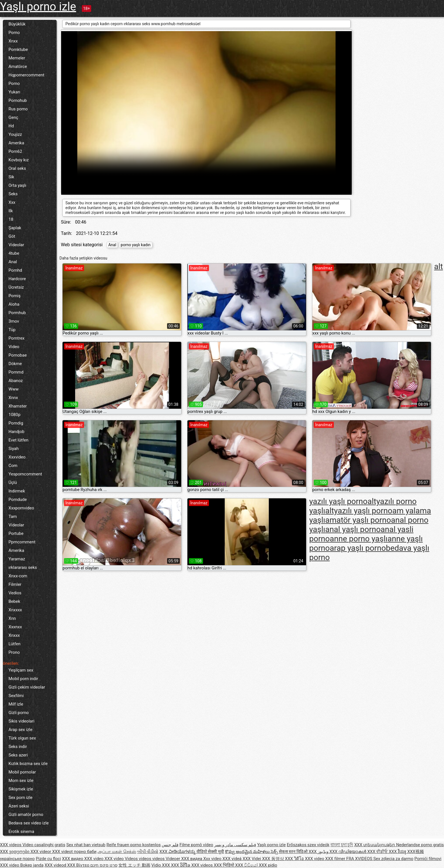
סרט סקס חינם (104, 865)
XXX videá (233, 859)
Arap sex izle (20, 730)
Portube (16, 533)
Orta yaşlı (17, 185)
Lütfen (14, 644)
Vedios (15, 593)
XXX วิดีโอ (295, 859)
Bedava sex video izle (29, 823)
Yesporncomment (25, 474)
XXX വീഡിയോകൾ (349, 852)
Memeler (17, 58)
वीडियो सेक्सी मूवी (210, 852)
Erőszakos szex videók (308, 845)
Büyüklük (17, 24)
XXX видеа (192, 859)
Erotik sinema (21, 831)
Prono (14, 652)
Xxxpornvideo (21, 508)
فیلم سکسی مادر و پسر (235, 845)
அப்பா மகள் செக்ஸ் (117, 852)
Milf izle (16, 704)
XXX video (95, 859)
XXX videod (56, 865)
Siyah (14, 449)
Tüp (12, 330)
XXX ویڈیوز (319, 852)
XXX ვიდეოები (15, 852)
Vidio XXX (161, 865)
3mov (14, 321)
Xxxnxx (15, 627)
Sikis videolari (22, 721)
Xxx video (213, 859)
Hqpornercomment (26, 75)
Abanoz (16, 381)
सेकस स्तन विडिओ (294, 852)
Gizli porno (19, 713)
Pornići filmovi (428, 859)
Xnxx (13, 41)
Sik (11, 177)
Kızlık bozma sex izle (28, 764)
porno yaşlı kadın (135, 245)
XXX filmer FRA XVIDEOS (349, 859)
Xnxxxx (15, 610)
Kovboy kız (19, 160)
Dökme (15, 364)
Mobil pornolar (22, 772)
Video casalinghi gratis (44, 845)
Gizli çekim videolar (27, 687)
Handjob (16, 432)
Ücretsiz (16, 287)
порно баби (85, 852)
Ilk (11, 211)
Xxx (12, 202)
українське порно (17, 859)
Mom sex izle (21, 781)
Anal (13, 262)
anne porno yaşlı (359, 539)
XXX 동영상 (274, 859)
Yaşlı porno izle (38, 7)
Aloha (14, 304)
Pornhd (15, 270)
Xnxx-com (18, 576)
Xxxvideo (17, 457)
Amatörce (18, 67)
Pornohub (18, 100)
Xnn (12, 618)
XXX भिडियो (225, 865)
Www (14, 389)
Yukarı (14, 92)
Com (13, 466)
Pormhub (17, 313)
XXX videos (11, 845)
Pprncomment (22, 542)
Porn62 (15, 151)
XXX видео (73, 859)
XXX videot (63, 852)
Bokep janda (32, 865)
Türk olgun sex (22, 738)
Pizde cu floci (48, 859)
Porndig (16, 423)
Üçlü (13, 483)
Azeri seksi (19, 806)
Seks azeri (18, 755)
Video (14, 347)
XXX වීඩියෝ (247, 865)
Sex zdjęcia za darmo (393, 859)
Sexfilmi (16, 696)
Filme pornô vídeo (196, 845)
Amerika (16, 143)
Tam (13, 516)
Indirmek (17, 491)
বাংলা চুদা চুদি (342, 845)
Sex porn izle (21, 798)
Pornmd (16, 372)
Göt (12, 236)
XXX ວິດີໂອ (181, 865)
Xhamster (18, 406)
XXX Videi (252, 859)
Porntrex (17, 338)
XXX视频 (416, 852)
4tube (14, 253)
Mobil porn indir (23, 679)
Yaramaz (17, 559)
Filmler (15, 584)
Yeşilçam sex (21, 670)
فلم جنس (170, 845)
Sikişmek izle (21, 789)
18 (11, 219)
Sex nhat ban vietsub (86, 845)
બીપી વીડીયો (148, 852)
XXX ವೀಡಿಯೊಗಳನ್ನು (178, 852)
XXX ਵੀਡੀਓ (378, 852)
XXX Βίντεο (79, 865)
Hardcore (17, 279)
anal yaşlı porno (353, 529)
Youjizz (15, 134)
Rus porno (18, 109)
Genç (13, 117)
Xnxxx (14, 635)
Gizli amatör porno (26, 815)
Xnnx (13, 398)
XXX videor (41, 852)
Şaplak (15, 228)
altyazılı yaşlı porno (359, 511)
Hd (11, 126)
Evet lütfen (18, 440)
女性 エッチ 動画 (134, 865)
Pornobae (18, 355)
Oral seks (17, 168)
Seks (13, 194)
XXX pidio (268, 865)
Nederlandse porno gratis (420, 845)
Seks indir (18, 747)
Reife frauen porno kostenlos (134, 845)
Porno (14, 33)
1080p (14, 415)
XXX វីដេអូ (398, 852)
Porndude (18, 500)
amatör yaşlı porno (358, 520)
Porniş (15, 296)
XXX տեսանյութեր (375, 845)
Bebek (14, 601)
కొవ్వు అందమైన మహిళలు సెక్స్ (252, 852)
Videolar (16, 245)
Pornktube (18, 50)
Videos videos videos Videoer (153, 859)
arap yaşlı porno (358, 548)
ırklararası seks (23, 567)
